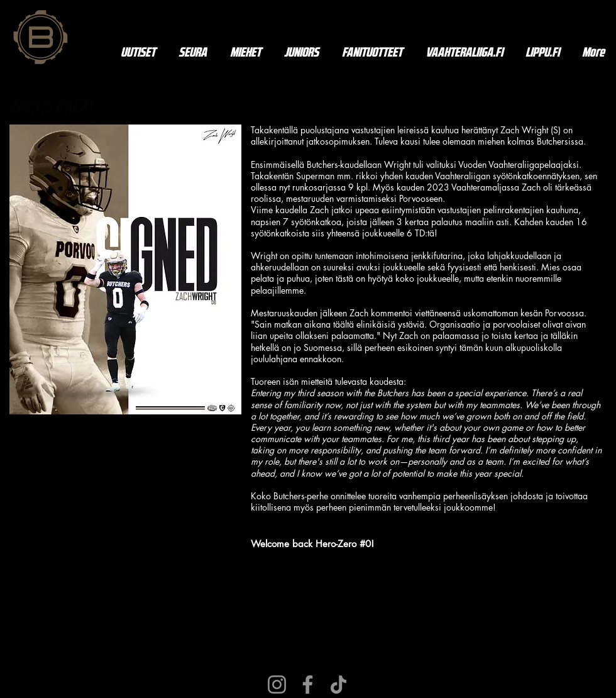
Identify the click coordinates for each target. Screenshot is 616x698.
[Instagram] (277, 684)
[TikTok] (338, 684)
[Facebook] (308, 684)
